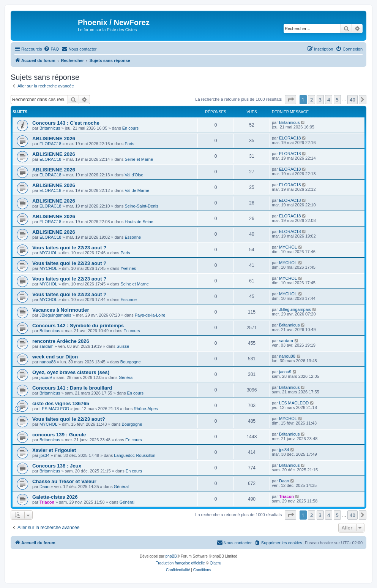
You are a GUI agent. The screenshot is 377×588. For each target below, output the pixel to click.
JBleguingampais (55, 315)
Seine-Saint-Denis (141, 206)
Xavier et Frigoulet (54, 450)
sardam (47, 346)
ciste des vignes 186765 (61, 403)
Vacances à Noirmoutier (61, 310)
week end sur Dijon (55, 357)
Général (126, 377)
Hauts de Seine (139, 222)
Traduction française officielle (181, 563)
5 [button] (337, 100)
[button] (290, 100)
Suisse (123, 346)
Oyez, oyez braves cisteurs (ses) (71, 372)
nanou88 (48, 362)
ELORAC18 (50, 144)
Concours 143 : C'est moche (66, 123)
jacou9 (46, 377)
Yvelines (128, 268)
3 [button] (320, 100)
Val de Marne (137, 190)
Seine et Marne (139, 159)
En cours (130, 128)
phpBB (171, 556)
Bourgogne (131, 362)
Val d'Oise (134, 175)
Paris (129, 144)
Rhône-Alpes (146, 409)
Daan (44, 487)
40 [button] (353, 100)
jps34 (44, 455)
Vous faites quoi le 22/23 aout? (69, 419)
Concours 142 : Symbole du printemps (78, 326)
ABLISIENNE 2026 (54, 139)
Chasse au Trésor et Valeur (64, 481)
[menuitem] (51, 49)
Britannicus (50, 128)
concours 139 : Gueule (59, 435)
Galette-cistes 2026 (55, 497)
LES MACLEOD (54, 409)
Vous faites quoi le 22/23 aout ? (69, 248)
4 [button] (329, 100)
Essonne (133, 237)
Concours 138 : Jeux (57, 466)
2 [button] (312, 100)
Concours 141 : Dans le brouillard (72, 388)
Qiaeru (215, 563)
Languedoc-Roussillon (135, 455)
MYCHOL (48, 253)
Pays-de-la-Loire (150, 315)
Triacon (47, 502)
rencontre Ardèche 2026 (61, 341)
